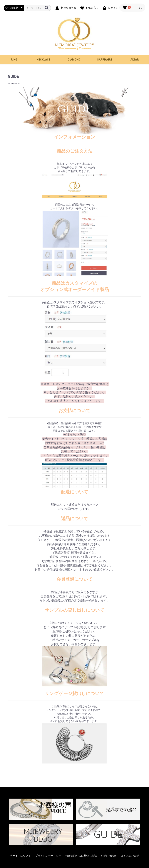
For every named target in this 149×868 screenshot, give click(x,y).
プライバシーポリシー (48, 856)
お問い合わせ (109, 856)
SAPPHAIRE (105, 60)
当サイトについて (20, 856)
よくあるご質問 (130, 856)
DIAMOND (74, 60)
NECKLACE (43, 60)
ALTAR (135, 60)
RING (14, 60)
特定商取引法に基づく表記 (81, 856)
